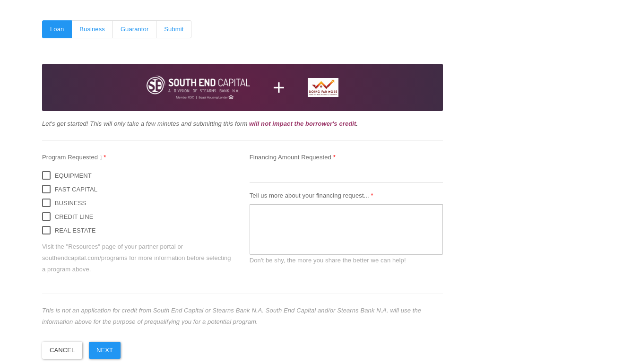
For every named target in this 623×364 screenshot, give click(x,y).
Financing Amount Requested (291, 157)
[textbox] (346, 230)
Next (105, 350)
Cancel (62, 350)
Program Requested (73, 157)
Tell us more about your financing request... (310, 195)
